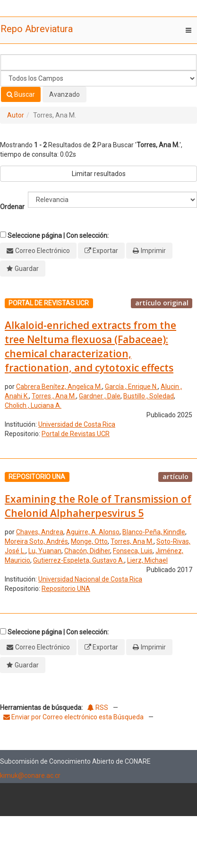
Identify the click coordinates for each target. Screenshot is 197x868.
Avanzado (64, 94)
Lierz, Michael (147, 560)
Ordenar (12, 207)
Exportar (105, 251)
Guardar (27, 269)
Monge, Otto (89, 541)
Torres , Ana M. (54, 396)
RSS (98, 708)
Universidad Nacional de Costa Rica (90, 579)
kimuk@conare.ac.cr (30, 775)
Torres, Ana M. (132, 541)
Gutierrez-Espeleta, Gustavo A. (79, 560)
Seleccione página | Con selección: (58, 236)
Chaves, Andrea (40, 532)
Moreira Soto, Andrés (36, 541)
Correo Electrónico (43, 251)
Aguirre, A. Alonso (93, 532)
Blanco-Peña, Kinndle (154, 532)
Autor (16, 115)
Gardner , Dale (100, 396)
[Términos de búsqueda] (98, 62)
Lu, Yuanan (45, 551)
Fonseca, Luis (133, 551)
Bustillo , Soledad (149, 396)
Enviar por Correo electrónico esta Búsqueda (74, 717)
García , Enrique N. (131, 387)
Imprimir (153, 251)
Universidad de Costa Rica (77, 424)
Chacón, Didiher (87, 551)
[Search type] (98, 78)
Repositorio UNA (66, 589)
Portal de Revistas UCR (76, 434)
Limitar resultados (99, 174)
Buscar (21, 94)
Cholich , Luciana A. (33, 405)
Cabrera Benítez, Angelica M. (59, 387)
